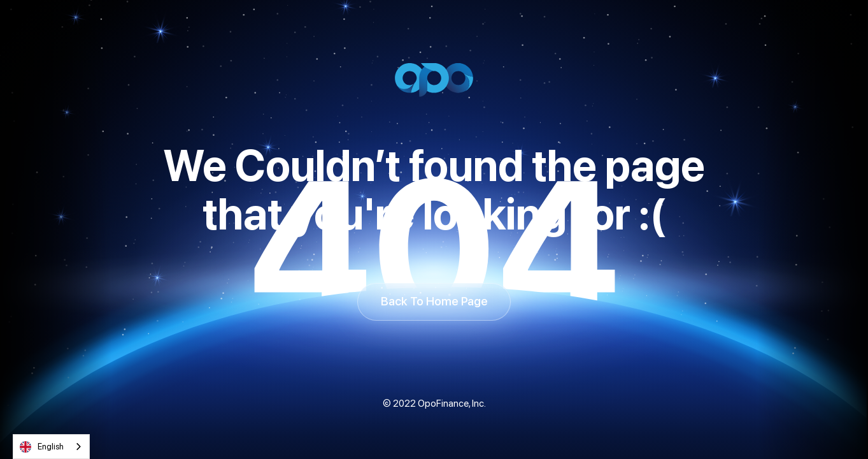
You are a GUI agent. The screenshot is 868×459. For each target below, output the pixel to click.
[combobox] (51, 447)
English (42, 447)
